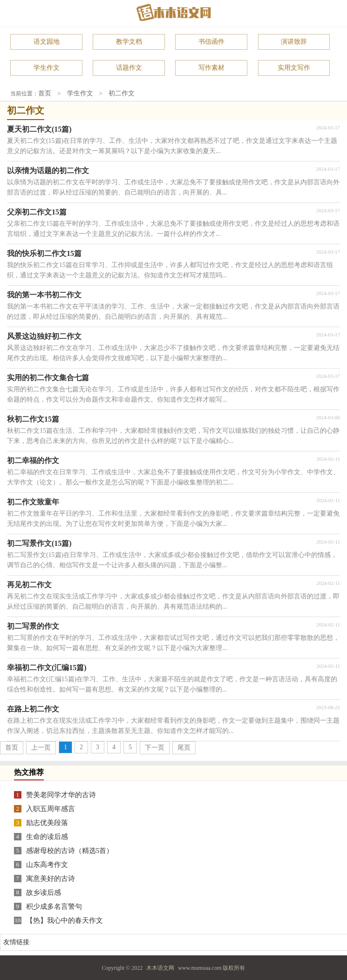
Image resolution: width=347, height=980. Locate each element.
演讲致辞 (294, 42)
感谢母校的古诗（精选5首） (70, 850)
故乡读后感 (44, 892)
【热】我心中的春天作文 (65, 920)
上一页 (41, 747)
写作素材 (211, 68)
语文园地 (47, 42)
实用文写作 (294, 68)
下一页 (155, 747)
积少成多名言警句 (54, 906)
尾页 (184, 747)
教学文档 (129, 42)
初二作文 (122, 93)
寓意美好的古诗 (51, 878)
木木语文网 (160, 967)
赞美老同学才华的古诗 (61, 794)
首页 (45, 93)
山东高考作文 (47, 864)
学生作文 (47, 68)
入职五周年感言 (51, 808)
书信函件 (211, 42)
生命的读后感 (47, 836)
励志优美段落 (47, 822)
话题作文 (129, 68)
